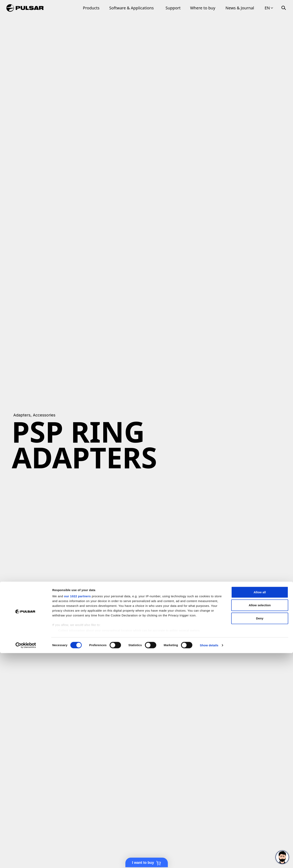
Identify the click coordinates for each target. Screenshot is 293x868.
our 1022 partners (77, 811)
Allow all (260, 807)
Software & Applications (131, 8)
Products (91, 8)
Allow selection (260, 820)
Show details (209, 860)
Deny (260, 833)
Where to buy (203, 8)
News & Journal (240, 8)
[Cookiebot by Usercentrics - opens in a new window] (26, 860)
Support (173, 8)
